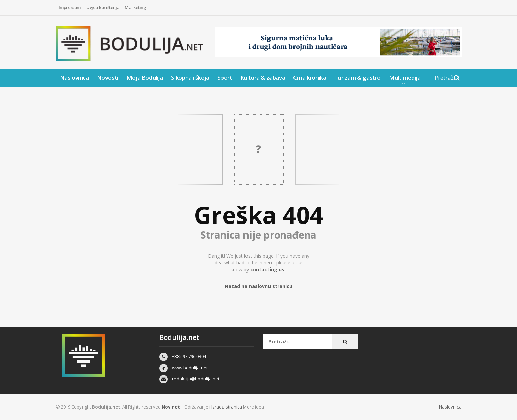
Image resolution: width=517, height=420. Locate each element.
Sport (225, 78)
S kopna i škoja (190, 78)
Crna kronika (310, 78)
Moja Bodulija (145, 78)
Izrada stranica (227, 407)
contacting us (268, 269)
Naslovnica (74, 78)
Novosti (108, 78)
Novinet (171, 407)
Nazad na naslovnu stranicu (258, 286)
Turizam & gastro (357, 78)
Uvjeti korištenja (103, 7)
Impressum (70, 7)
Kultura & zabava (263, 78)
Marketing (135, 7)
